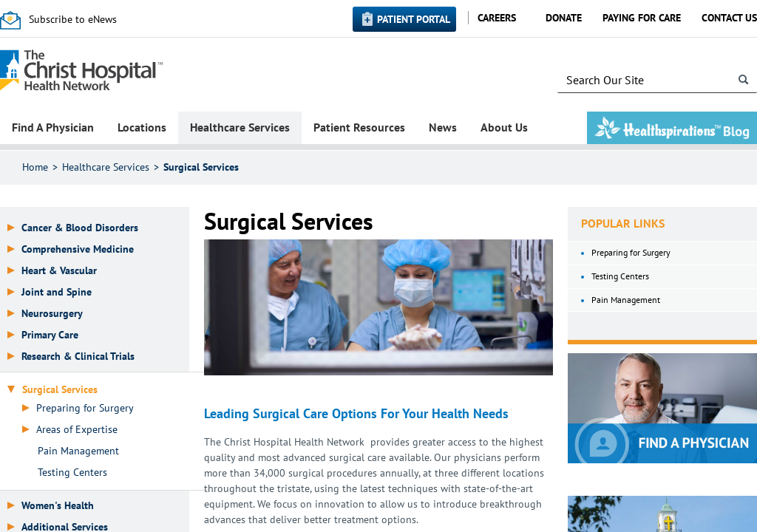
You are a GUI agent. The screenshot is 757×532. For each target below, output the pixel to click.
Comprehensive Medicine (78, 249)
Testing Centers (72, 473)
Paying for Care (642, 18)
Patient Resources (359, 127)
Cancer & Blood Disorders (80, 228)
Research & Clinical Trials (78, 357)
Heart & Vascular (59, 271)
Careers (497, 18)
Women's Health (58, 506)
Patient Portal (414, 19)
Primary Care (50, 335)
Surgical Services (201, 167)
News (443, 127)
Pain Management (78, 451)
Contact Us (729, 18)
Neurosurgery (52, 314)
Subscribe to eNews (73, 19)
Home (35, 167)
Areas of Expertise (77, 430)
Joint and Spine (57, 292)
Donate (564, 18)
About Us (504, 127)
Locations (142, 127)
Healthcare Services (240, 127)
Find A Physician (53, 127)
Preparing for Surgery (85, 408)
